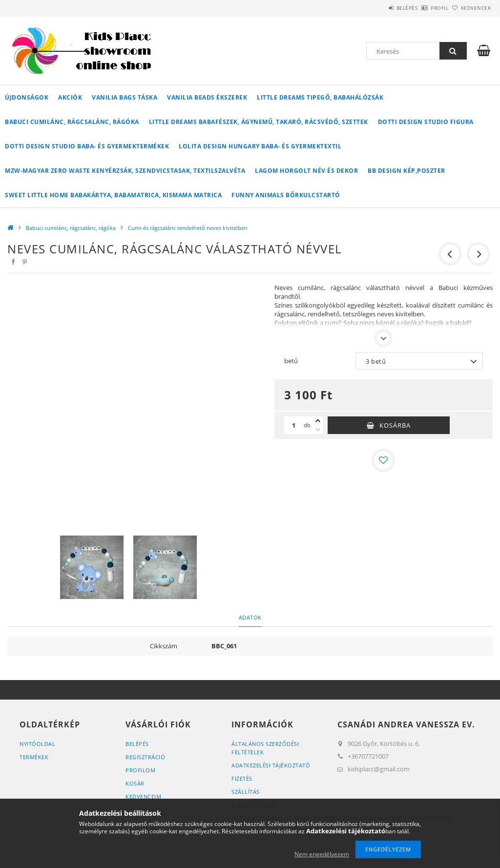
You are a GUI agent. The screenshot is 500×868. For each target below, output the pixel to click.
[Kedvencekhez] (383, 460)
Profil (423, 8)
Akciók (70, 97)
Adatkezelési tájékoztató (271, 765)
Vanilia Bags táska (125, 97)
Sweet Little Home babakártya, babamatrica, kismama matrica (113, 195)
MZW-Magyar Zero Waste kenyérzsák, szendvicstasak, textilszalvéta (125, 171)
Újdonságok (27, 97)
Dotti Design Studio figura (426, 122)
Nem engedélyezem (322, 854)
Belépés (380, 8)
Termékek (34, 757)
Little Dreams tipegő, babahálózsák (320, 97)
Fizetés (242, 778)
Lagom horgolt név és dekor (306, 171)
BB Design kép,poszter (406, 171)
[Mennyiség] (294, 425)
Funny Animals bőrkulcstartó (286, 195)
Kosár (135, 783)
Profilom (140, 770)
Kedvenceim (143, 796)
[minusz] (318, 430)
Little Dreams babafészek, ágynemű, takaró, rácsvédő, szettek (259, 122)
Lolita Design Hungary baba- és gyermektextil (260, 146)
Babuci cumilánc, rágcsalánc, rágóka (72, 122)
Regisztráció (145, 757)
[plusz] (318, 421)
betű (291, 361)
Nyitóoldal (37, 744)
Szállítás (246, 792)
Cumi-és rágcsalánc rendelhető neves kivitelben (188, 228)
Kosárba (395, 425)
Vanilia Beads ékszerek (207, 97)
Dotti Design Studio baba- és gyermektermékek (87, 146)
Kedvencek (470, 8)
